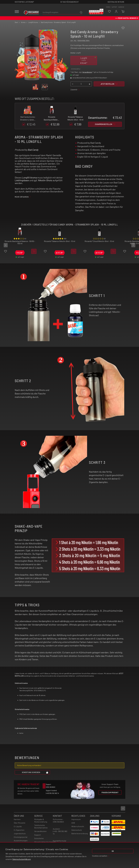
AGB (73, 823)
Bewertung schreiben (35, 772)
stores (108, 7)
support (114, 7)
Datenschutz (77, 830)
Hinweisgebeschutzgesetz (45, 842)
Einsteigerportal (21, 837)
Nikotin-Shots (45, 180)
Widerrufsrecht (78, 826)
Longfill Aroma (29, 177)
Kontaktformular (60, 841)
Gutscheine (39, 838)
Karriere (121, 7)
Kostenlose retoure (116, 2)
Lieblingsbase (22, 180)
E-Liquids (18, 826)
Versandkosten (87, 72)
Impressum (76, 819)
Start (16, 22)
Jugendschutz (20, 833)
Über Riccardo (20, 823)
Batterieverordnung (80, 833)
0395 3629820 (58, 822)
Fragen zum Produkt (110, 792)
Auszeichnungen (21, 840)
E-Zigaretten (19, 830)
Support (38, 835)
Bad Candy (33, 150)
